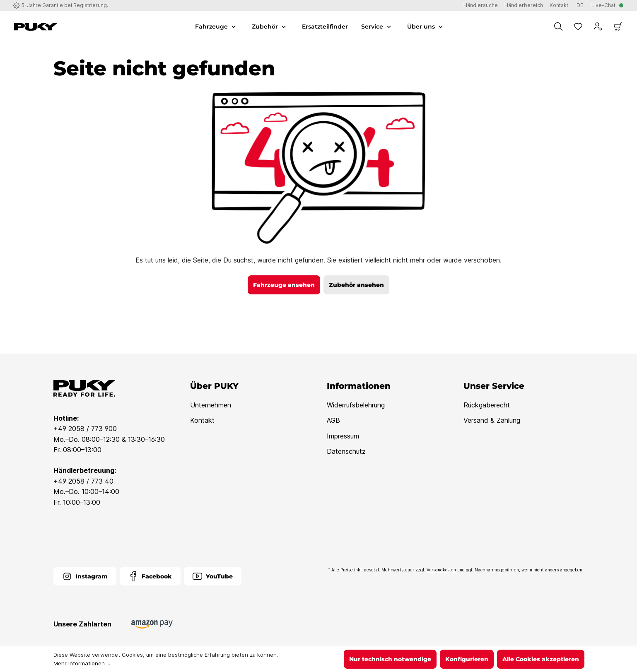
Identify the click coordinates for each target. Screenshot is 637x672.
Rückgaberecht (487, 405)
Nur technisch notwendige (390, 659)
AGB (333, 420)
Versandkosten (441, 570)
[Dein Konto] (598, 26)
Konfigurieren (467, 659)
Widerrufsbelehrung (356, 405)
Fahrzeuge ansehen (284, 285)
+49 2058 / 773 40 (83, 481)
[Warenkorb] (618, 26)
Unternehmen (211, 405)
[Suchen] (558, 26)
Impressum (343, 436)
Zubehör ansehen (356, 285)
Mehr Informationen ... (82, 663)
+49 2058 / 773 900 (85, 429)
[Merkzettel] (578, 26)
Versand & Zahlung (492, 420)
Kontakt (202, 420)
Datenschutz (346, 451)
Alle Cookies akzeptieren (541, 659)
